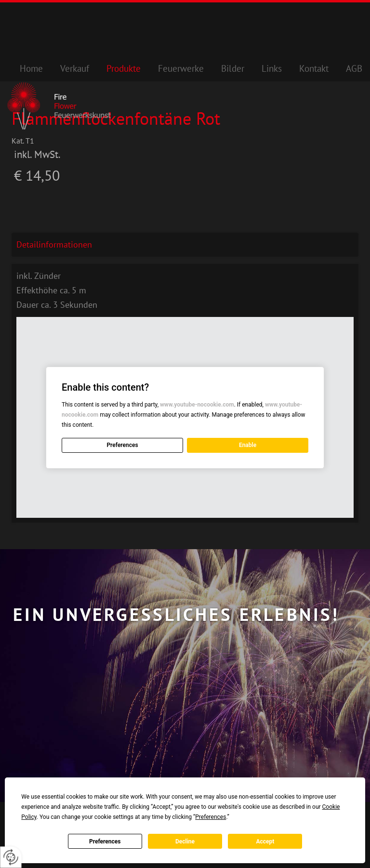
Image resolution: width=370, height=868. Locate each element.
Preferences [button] (211, 817)
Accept (265, 842)
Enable (248, 445)
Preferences (105, 842)
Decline (185, 842)
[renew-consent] (11, 857)
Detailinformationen (54, 244)
